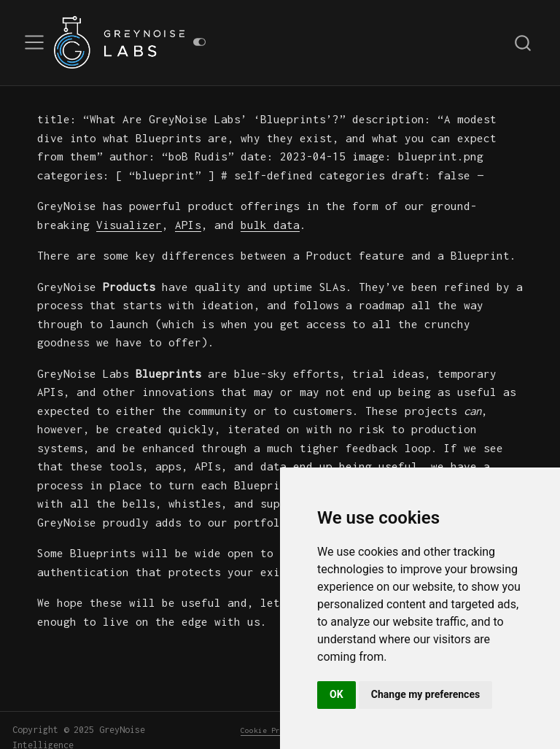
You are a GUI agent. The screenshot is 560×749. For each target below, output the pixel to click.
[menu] (34, 42)
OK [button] (337, 694)
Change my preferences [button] (425, 694)
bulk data (270, 225)
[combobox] (524, 43)
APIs (188, 225)
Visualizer (129, 225)
